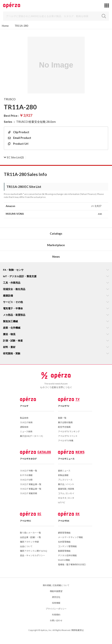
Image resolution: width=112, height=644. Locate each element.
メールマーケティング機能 (70, 537)
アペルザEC (26, 521)
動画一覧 (62, 418)
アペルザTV (64, 406)
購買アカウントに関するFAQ (34, 551)
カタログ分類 (26, 480)
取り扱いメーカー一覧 (30, 533)
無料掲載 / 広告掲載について (56, 585)
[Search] (56, 16)
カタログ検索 (26, 422)
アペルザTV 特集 (66, 440)
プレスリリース (65, 480)
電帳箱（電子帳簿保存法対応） (73, 564)
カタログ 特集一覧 (29, 471)
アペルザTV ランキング (69, 431)
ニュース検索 (26, 431)
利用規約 (56, 614)
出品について (26, 546)
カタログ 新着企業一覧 (31, 489)
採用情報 (56, 603)
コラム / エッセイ (66, 493)
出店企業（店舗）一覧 (30, 537)
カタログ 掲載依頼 (29, 493)
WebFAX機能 (64, 560)
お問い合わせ (56, 620)
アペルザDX (64, 521)
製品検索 (24, 418)
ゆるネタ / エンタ (66, 498)
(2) (14, 157)
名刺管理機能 (64, 542)
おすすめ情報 (26, 475)
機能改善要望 (56, 591)
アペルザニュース (66, 459)
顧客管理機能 (64, 533)
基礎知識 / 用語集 (66, 489)
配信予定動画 (64, 427)
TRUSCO (10, 99)
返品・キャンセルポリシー (33, 555)
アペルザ (24, 406)
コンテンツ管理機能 (67, 546)
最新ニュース (64, 471)
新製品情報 (63, 475)
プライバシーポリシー (56, 609)
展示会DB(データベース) (31, 436)
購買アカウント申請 (29, 542)
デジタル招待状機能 (67, 555)
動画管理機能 (64, 551)
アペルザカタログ (28, 459)
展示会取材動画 (65, 422)
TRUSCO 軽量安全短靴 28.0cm (36, 122)
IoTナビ (62, 502)
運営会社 (56, 597)
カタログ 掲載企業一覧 (31, 484)
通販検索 (24, 427)
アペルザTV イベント (68, 436)
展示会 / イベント (66, 484)
